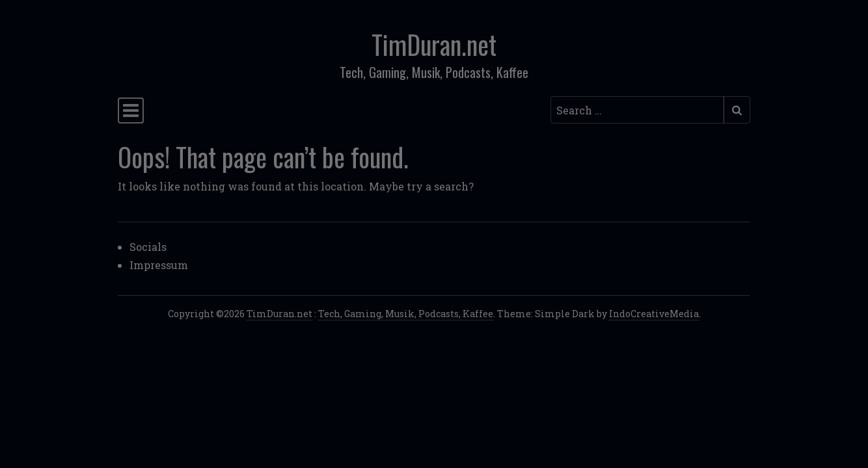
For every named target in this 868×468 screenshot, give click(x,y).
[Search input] (637, 110)
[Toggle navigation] (131, 110)
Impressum (159, 265)
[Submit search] (737, 110)
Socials (148, 247)
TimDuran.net (434, 44)
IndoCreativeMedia (654, 314)
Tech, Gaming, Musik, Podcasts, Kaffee (406, 314)
